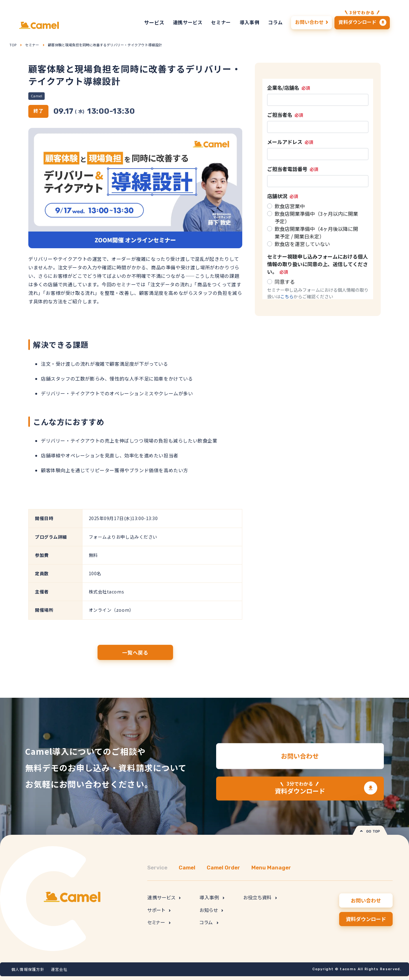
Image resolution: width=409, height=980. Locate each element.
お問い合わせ (300, 756)
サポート (159, 910)
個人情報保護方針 (28, 969)
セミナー (32, 45)
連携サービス (164, 897)
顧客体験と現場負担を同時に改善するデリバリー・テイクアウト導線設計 (105, 45)
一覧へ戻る (135, 652)
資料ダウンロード (300, 788)
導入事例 (212, 897)
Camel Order (223, 868)
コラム (209, 922)
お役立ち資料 (260, 897)
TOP (13, 45)
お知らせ (211, 910)
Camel (36, 96)
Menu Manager (271, 868)
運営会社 (59, 969)
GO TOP (370, 831)
